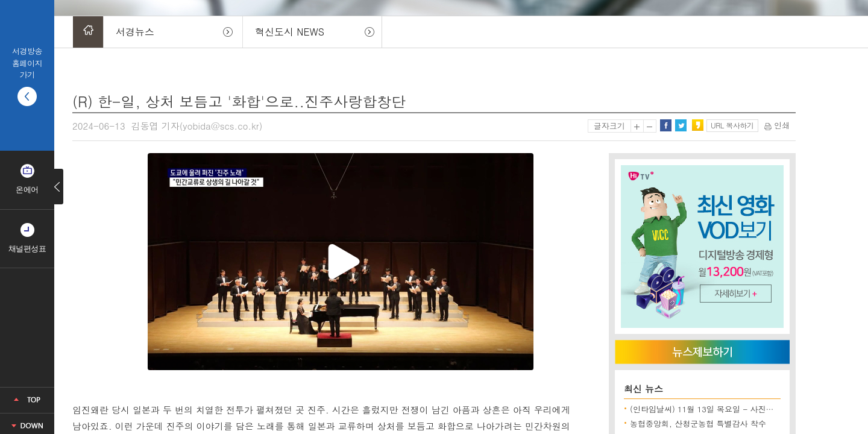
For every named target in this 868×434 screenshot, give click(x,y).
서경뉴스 (135, 32)
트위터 (681, 125)
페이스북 (665, 125)
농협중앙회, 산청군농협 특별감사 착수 (698, 423)
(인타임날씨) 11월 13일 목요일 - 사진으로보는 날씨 (723, 409)
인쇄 (777, 125)
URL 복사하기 (732, 125)
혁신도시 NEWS (290, 32)
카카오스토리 (697, 125)
